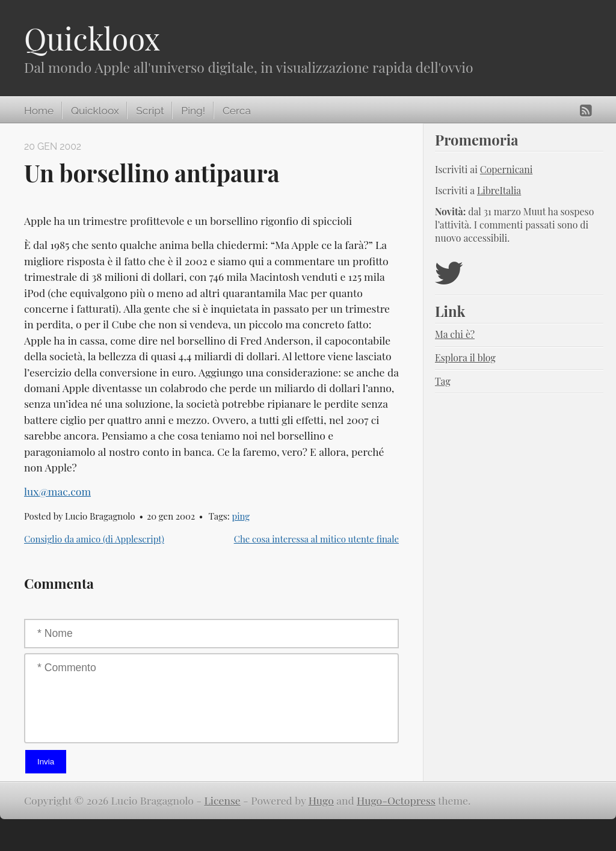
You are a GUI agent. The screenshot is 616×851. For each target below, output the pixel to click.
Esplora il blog (465, 358)
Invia (46, 762)
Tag (443, 381)
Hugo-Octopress (396, 800)
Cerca (237, 111)
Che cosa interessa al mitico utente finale (316, 539)
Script (150, 111)
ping (241, 516)
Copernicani (507, 169)
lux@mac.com (57, 491)
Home (39, 111)
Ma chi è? (455, 334)
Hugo (321, 800)
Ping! (193, 111)
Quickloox (92, 38)
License (223, 800)
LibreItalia (499, 190)
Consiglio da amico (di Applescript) (94, 539)
